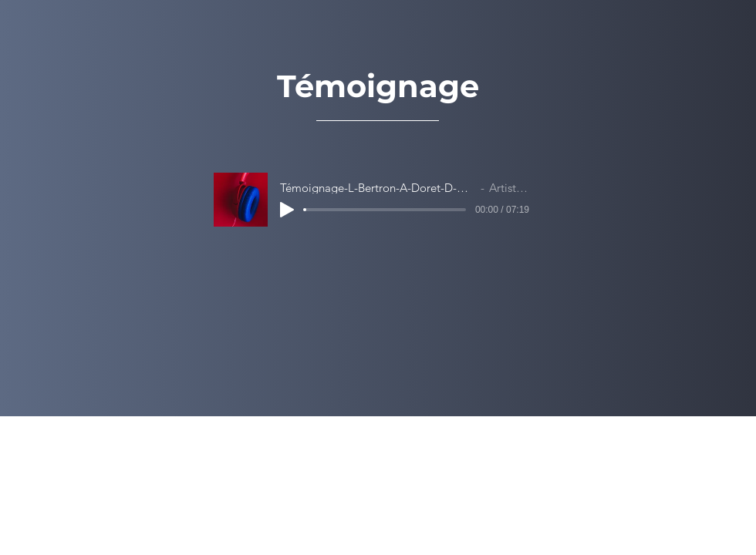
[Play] (287, 210)
